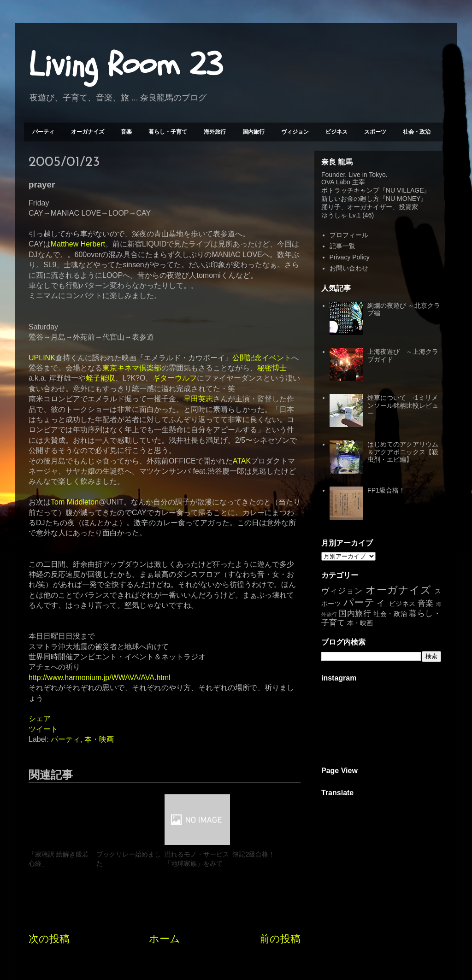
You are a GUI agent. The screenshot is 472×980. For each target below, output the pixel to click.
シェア (40, 719)
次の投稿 (49, 939)
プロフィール (349, 235)
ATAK (242, 461)
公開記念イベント (262, 358)
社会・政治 (417, 132)
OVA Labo (336, 182)
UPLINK (42, 358)
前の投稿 (280, 939)
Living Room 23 (126, 65)
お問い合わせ (349, 268)
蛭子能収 (100, 378)
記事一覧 (342, 246)
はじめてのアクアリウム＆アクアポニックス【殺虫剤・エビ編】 (403, 452)
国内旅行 (254, 132)
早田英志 (198, 399)
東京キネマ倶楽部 (132, 368)
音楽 (126, 132)
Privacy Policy (350, 257)
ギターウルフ (175, 378)
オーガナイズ (88, 132)
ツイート (43, 729)
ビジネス (336, 132)
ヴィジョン (295, 132)
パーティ (43, 132)
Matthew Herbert (78, 244)
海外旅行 (215, 132)
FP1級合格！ (386, 490)
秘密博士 (272, 368)
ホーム (165, 939)
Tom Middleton (75, 502)
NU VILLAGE (405, 190)
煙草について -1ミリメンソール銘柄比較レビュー (403, 405)
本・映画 (99, 739)
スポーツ (375, 132)
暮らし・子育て (168, 132)
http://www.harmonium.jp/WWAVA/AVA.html (100, 678)
